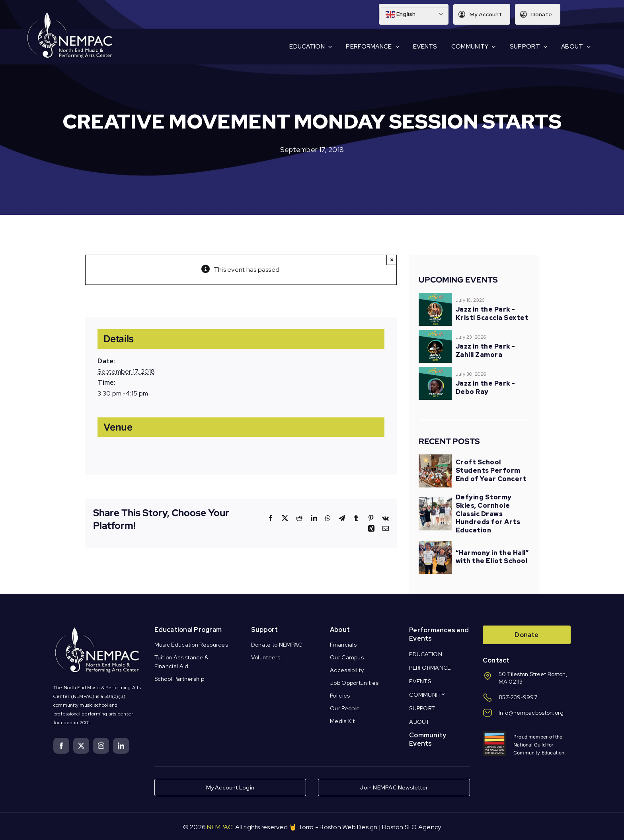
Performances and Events (439, 634)
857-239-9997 (518, 697)
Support (265, 630)
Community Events (428, 739)
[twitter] (81, 746)
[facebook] (61, 746)
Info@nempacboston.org (531, 713)
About (340, 630)
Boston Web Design (348, 827)
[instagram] (101, 746)
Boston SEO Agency (411, 827)
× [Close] (392, 260)
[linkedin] (121, 746)
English (400, 15)
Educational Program (188, 630)
